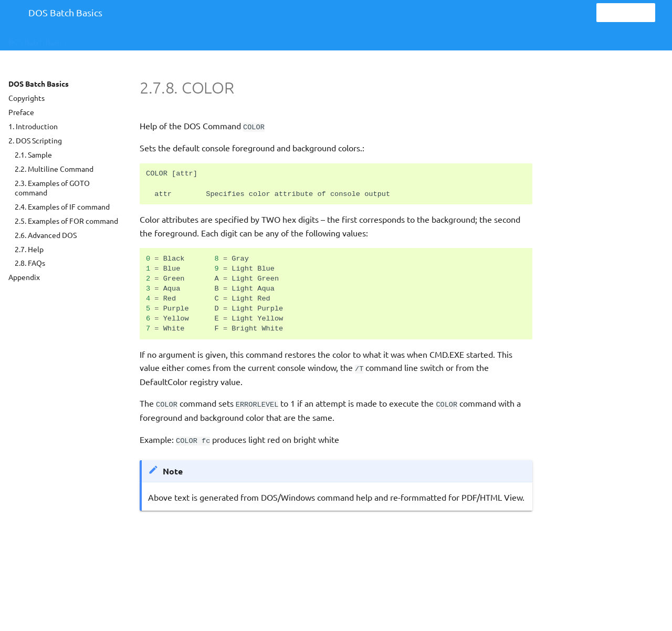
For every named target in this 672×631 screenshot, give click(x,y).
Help (159, 38)
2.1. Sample (33, 154)
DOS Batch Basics (37, 38)
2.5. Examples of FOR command (66, 221)
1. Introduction (33, 126)
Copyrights (27, 98)
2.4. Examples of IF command (62, 206)
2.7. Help (29, 249)
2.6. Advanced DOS (46, 235)
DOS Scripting (106, 38)
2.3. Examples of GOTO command (52, 188)
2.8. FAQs (30, 263)
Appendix (24, 277)
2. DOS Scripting (35, 140)
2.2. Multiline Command (54, 169)
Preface (21, 112)
